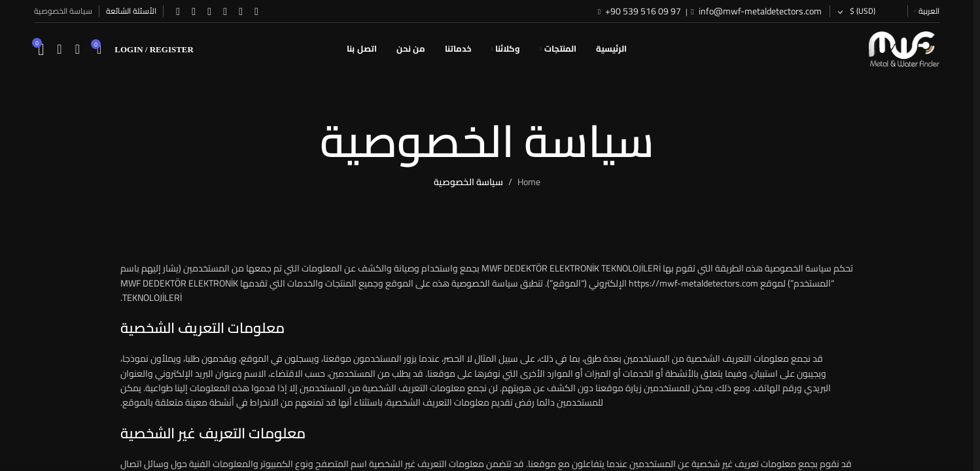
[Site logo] (904, 48)
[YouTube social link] (209, 11)
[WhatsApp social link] (194, 11)
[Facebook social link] (256, 11)
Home (529, 182)
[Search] (78, 49)
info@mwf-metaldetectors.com (759, 11)
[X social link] (241, 11)
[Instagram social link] (225, 11)
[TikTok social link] (178, 11)
